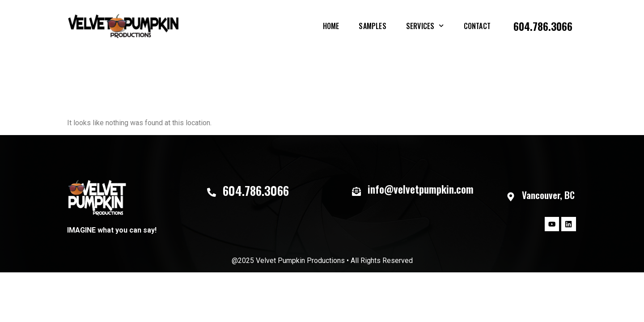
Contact (477, 26)
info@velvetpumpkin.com (421, 189)
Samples (372, 26)
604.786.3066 (543, 26)
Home (331, 26)
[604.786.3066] (212, 192)
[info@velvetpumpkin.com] (356, 191)
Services (425, 26)
